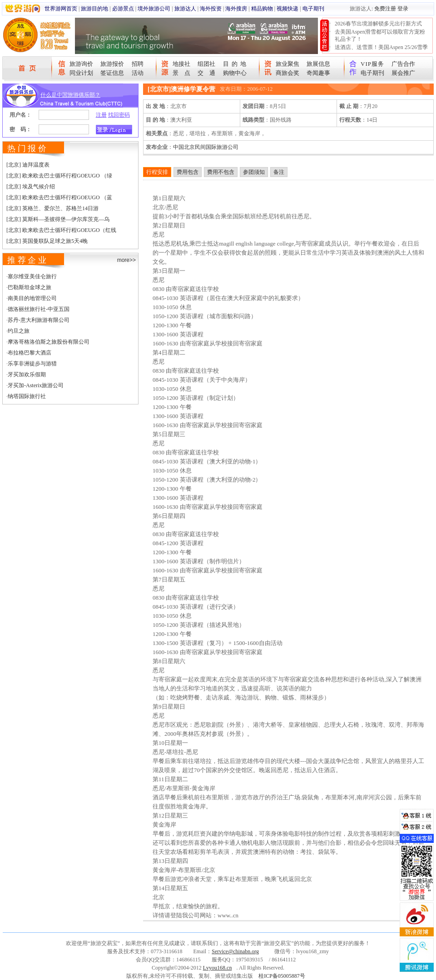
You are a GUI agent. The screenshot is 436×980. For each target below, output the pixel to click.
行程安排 (157, 172)
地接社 (181, 64)
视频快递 (287, 9)
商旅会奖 (287, 73)
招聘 (138, 64)
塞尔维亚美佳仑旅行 (32, 276)
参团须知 (254, 172)
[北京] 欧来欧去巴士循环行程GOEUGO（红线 (61, 230)
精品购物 (262, 9)
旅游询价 (81, 64)
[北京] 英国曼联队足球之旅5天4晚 (47, 241)
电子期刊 (313, 9)
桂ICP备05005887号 (282, 976)
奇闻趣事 (318, 73)
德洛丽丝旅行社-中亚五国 (39, 309)
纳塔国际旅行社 (27, 396)
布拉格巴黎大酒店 (30, 353)
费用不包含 (221, 172)
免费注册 (385, 9)
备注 (279, 172)
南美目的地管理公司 (32, 298)
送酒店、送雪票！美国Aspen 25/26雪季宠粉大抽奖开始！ (381, 51)
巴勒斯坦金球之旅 (30, 287)
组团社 (206, 64)
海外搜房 (236, 9)
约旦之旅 (19, 331)
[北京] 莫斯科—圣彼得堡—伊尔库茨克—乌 (58, 219)
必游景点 (123, 9)
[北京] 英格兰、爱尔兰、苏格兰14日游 (52, 208)
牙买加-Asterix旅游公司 (36, 385)
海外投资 (211, 9)
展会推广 (403, 73)
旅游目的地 (94, 9)
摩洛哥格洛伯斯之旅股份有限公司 (49, 342)
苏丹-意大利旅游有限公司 (39, 320)
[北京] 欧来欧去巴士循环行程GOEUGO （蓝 (59, 197)
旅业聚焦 (287, 64)
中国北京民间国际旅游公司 (206, 147)
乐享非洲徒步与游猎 (32, 364)
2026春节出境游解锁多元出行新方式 (378, 24)
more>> (126, 260)
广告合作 (403, 64)
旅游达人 (185, 9)
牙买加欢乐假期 (27, 374)
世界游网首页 (61, 9)
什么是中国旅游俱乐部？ (70, 95)
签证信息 (112, 73)
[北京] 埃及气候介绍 (31, 187)
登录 (403, 9)
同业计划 (81, 73)
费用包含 (188, 172)
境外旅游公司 (154, 9)
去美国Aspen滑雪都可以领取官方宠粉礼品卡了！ (380, 35)
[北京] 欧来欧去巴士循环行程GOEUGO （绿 (59, 176)
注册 (101, 115)
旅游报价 (112, 64)
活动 (138, 73)
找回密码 (119, 115)
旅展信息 (318, 64)
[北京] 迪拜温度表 (28, 165)
